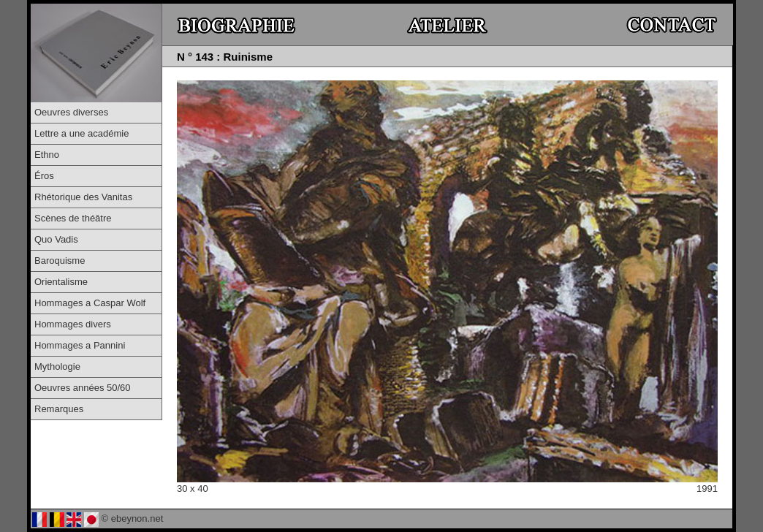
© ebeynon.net (133, 518)
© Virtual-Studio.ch (248, 518)
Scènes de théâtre (73, 218)
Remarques (59, 409)
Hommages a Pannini (80, 345)
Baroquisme (60, 261)
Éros (44, 176)
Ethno (47, 155)
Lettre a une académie (81, 133)
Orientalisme (61, 282)
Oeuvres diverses (71, 112)
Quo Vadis (56, 239)
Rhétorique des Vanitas (83, 197)
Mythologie (57, 366)
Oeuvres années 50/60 (83, 388)
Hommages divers (73, 324)
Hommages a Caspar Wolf (90, 303)
